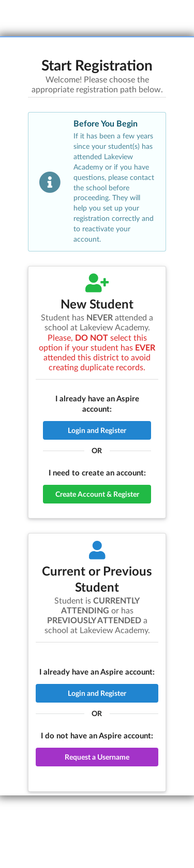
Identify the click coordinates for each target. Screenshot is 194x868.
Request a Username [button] (97, 757)
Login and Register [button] (97, 430)
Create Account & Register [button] (97, 494)
